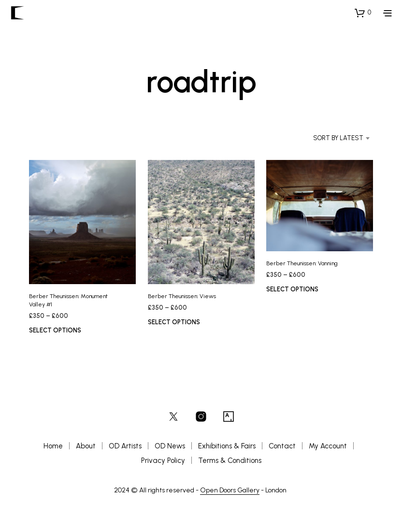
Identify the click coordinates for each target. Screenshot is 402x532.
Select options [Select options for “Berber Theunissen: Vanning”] (292, 289)
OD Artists (125, 446)
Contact (282, 446)
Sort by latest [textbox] (338, 138)
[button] (363, 13)
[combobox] (328, 138)
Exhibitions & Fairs (227, 446)
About (86, 446)
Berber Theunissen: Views (182, 296)
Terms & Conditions (230, 460)
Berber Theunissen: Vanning (302, 263)
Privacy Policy (163, 460)
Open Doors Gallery (230, 490)
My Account (328, 446)
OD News (170, 446)
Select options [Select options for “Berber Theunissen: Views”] (174, 322)
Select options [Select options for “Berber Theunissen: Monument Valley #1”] (55, 330)
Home (53, 446)
